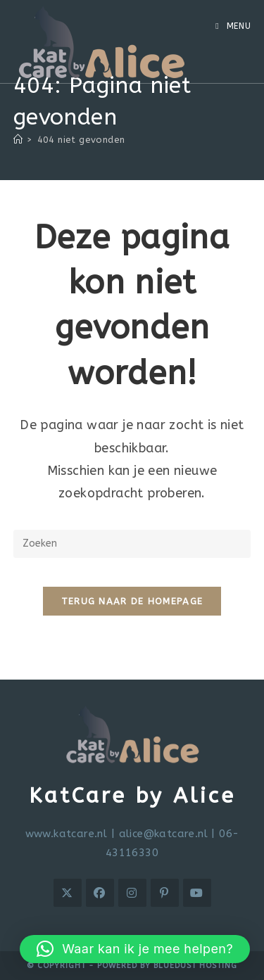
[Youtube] (197, 893)
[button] (135, 949)
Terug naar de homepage (132, 601)
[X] (68, 893)
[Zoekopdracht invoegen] (132, 544)
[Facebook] (100, 893)
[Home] (18, 140)
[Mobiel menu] (233, 26)
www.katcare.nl (67, 834)
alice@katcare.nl (163, 834)
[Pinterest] (165, 893)
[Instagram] (132, 893)
